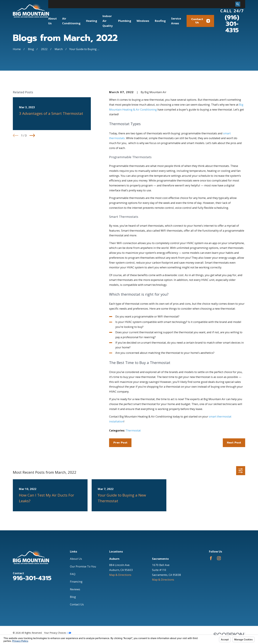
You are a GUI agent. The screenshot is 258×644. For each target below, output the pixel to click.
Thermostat (133, 430)
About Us (76, 559)
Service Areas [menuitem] (176, 21)
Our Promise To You (83, 566)
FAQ (73, 574)
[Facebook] (211, 558)
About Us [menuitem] (52, 21)
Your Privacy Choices (58, 633)
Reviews (75, 589)
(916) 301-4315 (232, 24)
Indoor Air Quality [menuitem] (108, 21)
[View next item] (32, 135)
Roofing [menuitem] (160, 21)
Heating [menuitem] (92, 21)
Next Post (234, 443)
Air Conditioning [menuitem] (71, 21)
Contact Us (201, 21)
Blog (73, 597)
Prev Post (120, 443)
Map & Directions (120, 575)
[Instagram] (219, 558)
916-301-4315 (32, 578)
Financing (76, 582)
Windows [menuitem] (143, 21)
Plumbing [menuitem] (125, 21)
